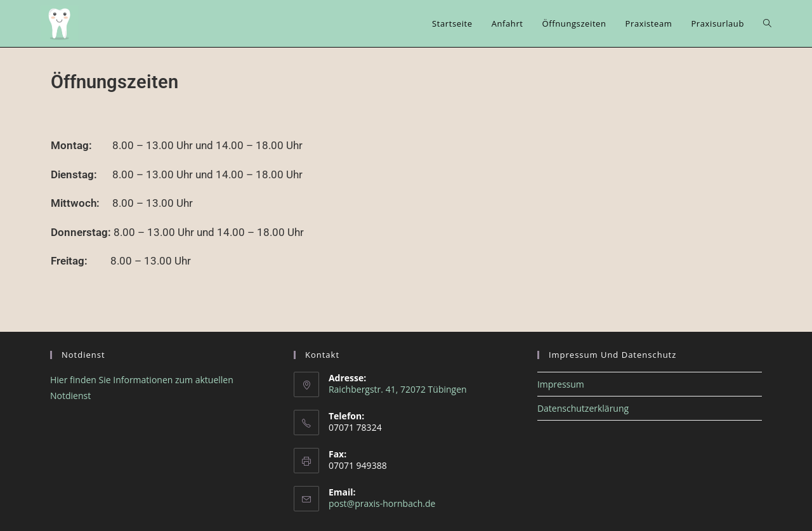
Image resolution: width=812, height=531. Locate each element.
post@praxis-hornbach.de (382, 503)
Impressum (561, 384)
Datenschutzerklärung (583, 408)
